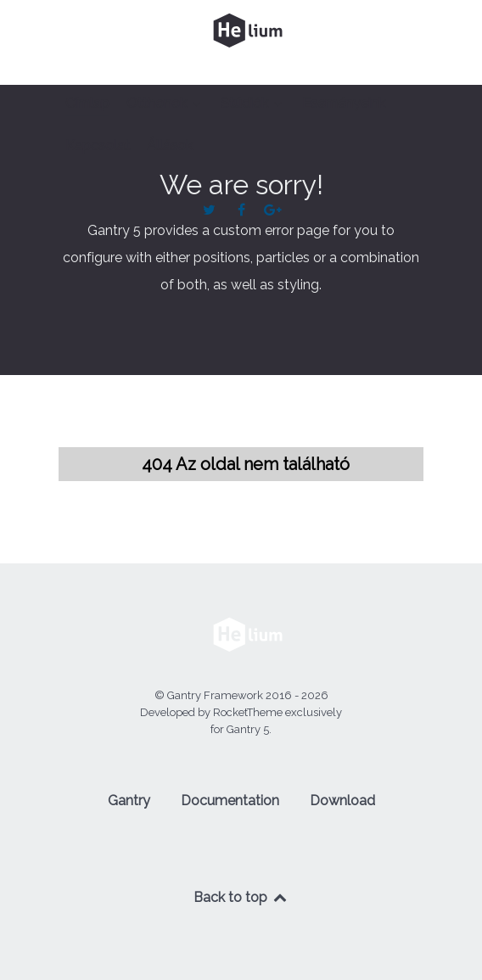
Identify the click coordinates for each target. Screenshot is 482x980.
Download (342, 801)
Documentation (230, 801)
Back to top (241, 897)
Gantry (129, 801)
